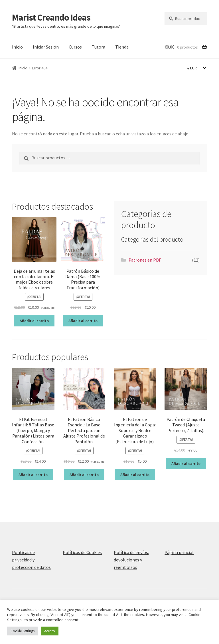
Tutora (99, 47)
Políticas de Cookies (82, 552)
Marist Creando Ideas (51, 17)
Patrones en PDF (145, 260)
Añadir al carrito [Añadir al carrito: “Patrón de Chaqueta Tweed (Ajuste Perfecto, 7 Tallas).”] (186, 464)
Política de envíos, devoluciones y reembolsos (131, 560)
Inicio (17, 47)
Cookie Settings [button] (23, 631)
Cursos (75, 47)
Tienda (122, 47)
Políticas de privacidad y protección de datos (31, 560)
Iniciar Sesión (46, 47)
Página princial (179, 552)
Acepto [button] (50, 631)
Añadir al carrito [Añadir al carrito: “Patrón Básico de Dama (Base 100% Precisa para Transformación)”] (83, 321)
